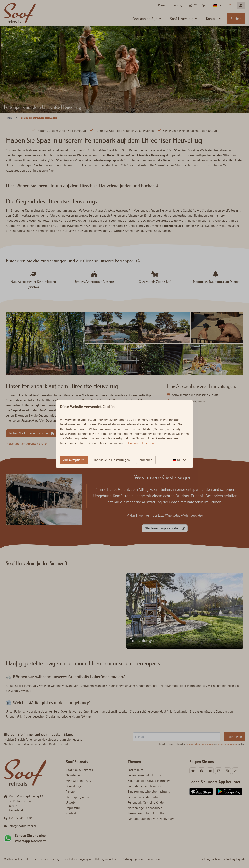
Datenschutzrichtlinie (142, 443)
